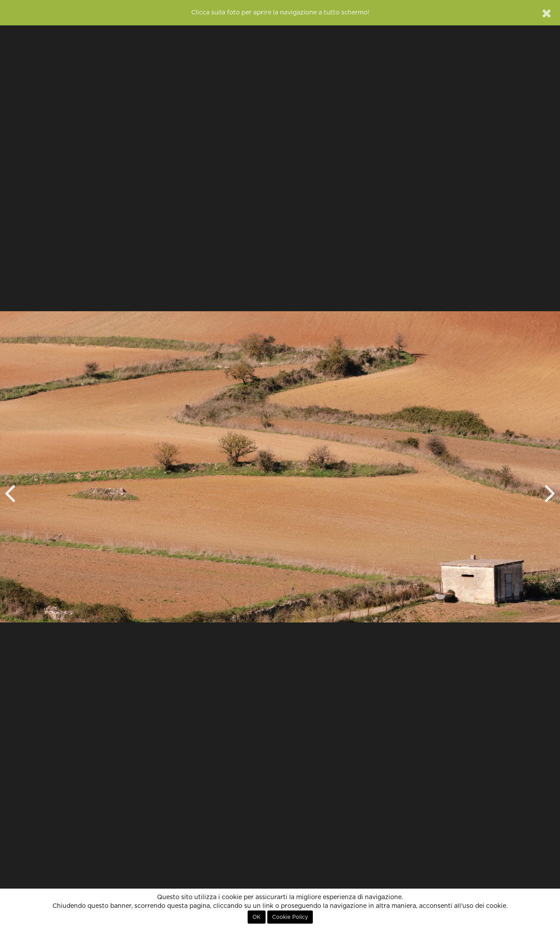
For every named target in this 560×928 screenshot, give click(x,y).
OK (257, 917)
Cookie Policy (290, 917)
